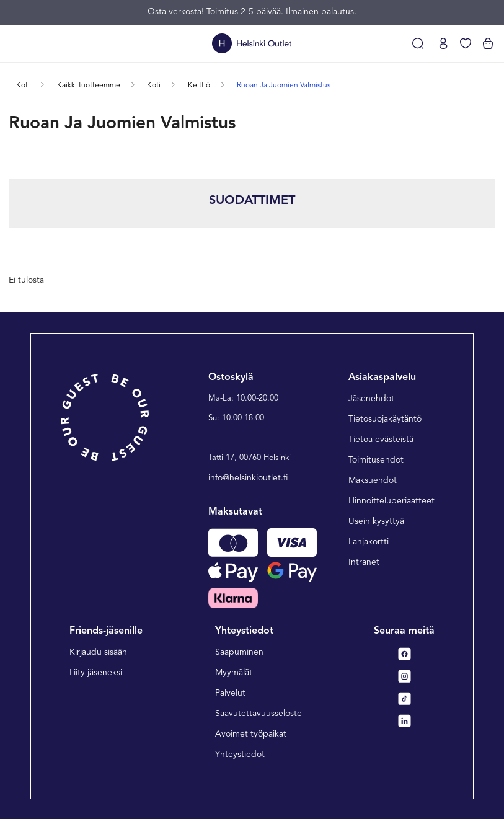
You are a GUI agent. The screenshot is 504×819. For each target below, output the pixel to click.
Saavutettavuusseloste (259, 714)
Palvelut (230, 693)
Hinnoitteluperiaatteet (391, 501)
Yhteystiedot (240, 755)
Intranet (364, 562)
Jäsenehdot (371, 399)
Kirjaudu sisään (98, 652)
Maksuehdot (373, 480)
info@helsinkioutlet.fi (248, 478)
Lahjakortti (369, 542)
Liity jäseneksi (96, 673)
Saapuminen (239, 652)
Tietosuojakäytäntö (385, 419)
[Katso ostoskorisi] (488, 43)
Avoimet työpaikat (251, 734)
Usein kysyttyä (376, 521)
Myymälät (234, 673)
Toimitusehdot (376, 460)
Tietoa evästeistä (381, 440)
